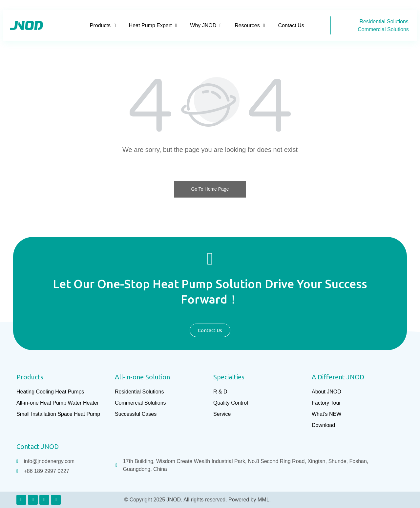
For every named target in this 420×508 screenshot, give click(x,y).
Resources (250, 25)
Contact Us (291, 25)
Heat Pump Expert (153, 25)
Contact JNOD (38, 446)
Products (103, 25)
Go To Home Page (210, 189)
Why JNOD (206, 25)
